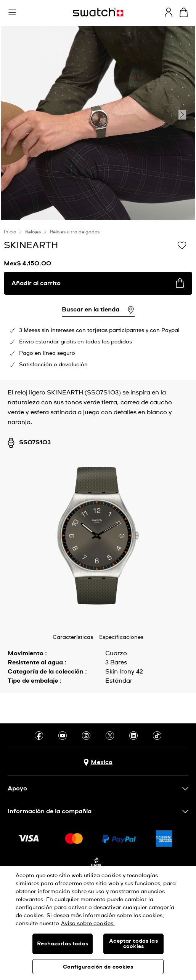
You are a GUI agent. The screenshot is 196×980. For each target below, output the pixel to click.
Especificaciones (121, 637)
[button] (12, 13)
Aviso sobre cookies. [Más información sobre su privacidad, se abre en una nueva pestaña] (88, 924)
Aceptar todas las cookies (133, 944)
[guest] (169, 12)
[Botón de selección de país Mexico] (98, 762)
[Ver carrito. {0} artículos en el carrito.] (184, 12)
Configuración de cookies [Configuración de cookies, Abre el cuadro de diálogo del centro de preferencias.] (98, 967)
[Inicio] (98, 12)
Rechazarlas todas (62, 944)
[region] (98, 923)
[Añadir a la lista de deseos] (182, 245)
